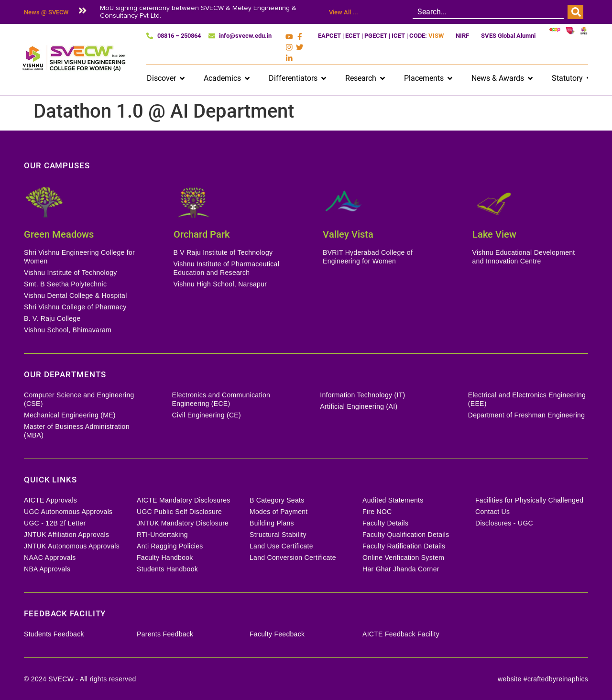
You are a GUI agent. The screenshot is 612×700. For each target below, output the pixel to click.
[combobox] (488, 12)
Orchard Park (202, 232)
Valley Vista (348, 232)
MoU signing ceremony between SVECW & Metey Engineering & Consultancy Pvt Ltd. (199, 12)
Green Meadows (59, 232)
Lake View (494, 232)
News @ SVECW (46, 12)
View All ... (344, 12)
